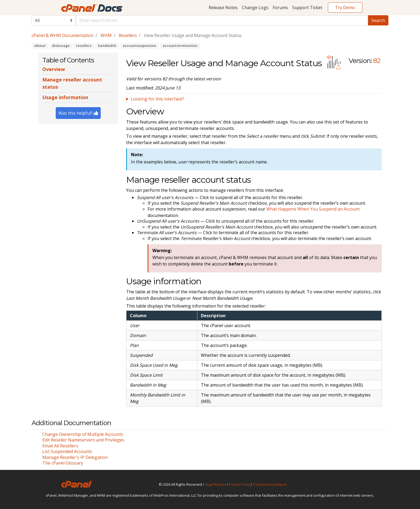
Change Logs (255, 8)
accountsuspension (139, 46)
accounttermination (180, 46)
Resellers (128, 35)
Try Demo (345, 8)
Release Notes (223, 8)
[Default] (222, 20)
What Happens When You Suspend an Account (313, 209)
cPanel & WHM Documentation (63, 35)
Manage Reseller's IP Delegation (75, 457)
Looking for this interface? (157, 99)
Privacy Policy (239, 484)
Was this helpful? (78, 113)
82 (377, 61)
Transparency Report (270, 484)
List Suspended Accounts (67, 451)
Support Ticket (307, 8)
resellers (84, 46)
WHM (106, 35)
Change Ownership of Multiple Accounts (83, 434)
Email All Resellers (60, 446)
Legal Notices (215, 484)
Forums (280, 8)
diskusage (61, 46)
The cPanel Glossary (63, 463)
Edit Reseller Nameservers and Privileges (83, 440)
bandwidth (107, 46)
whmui (40, 46)
